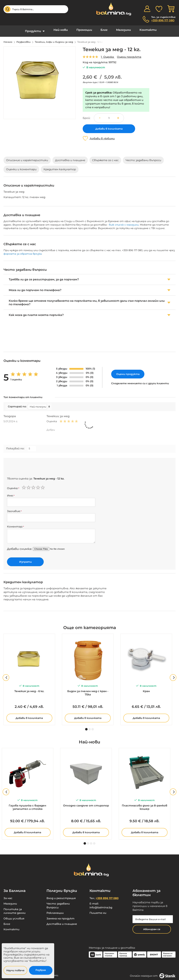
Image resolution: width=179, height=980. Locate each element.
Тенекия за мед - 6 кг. (29, 689)
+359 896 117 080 (163, 20)
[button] (119, 115)
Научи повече (15, 970)
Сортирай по (17, 404)
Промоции (85, 30)
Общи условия (14, 916)
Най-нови (64, 30)
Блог (103, 30)
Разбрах (41, 970)
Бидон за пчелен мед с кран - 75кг (88, 690)
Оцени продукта (129, 54)
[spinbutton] (109, 115)
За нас (8, 896)
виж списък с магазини (124, 222)
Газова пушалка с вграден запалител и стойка (27, 805)
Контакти (142, 30)
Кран (146, 689)
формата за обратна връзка (23, 251)
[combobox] (36, 9)
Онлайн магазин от (153, 973)
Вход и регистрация (61, 896)
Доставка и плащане (62, 921)
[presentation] (34, 466)
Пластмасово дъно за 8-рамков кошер (145, 805)
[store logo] (112, 9)
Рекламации (55, 910)
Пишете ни (98, 910)
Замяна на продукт (60, 916)
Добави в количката (29, 715)
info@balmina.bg (101, 905)
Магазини (120, 30)
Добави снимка (19, 546)
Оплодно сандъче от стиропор (86, 803)
